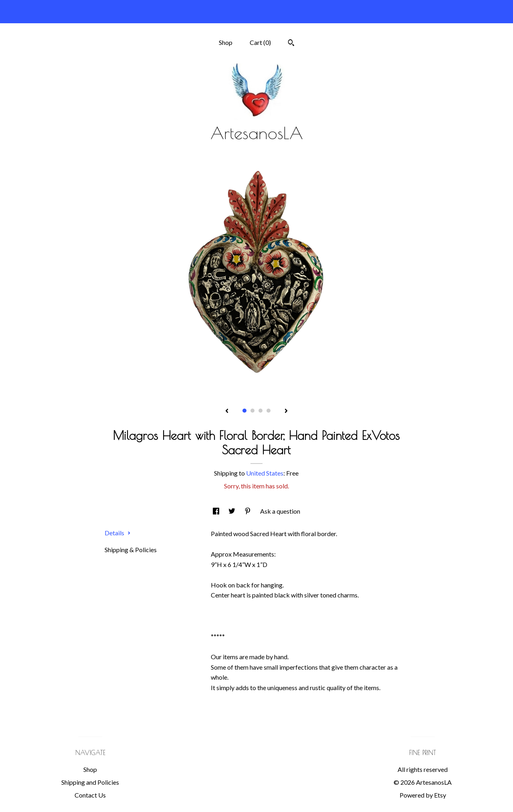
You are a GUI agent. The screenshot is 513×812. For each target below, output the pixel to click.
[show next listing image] (286, 411)
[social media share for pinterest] (248, 511)
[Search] (291, 44)
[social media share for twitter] (232, 511)
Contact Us (90, 795)
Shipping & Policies (131, 550)
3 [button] (261, 411)
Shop (226, 42)
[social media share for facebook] (217, 511)
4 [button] (269, 411)
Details (118, 533)
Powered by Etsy (423, 795)
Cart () (260, 42)
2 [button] (252, 411)
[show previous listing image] (227, 411)
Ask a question (280, 511)
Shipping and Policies (90, 782)
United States (265, 473)
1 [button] (244, 411)
